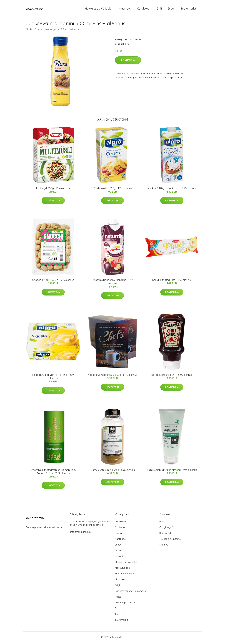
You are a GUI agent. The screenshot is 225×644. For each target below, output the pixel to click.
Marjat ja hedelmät (125, 575)
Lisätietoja (128, 62)
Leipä (118, 552)
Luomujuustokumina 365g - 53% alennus (113, 471)
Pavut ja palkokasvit (126, 604)
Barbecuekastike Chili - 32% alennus (172, 376)
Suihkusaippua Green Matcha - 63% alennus (172, 471)
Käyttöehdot (166, 535)
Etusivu (30, 31)
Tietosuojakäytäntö (170, 540)
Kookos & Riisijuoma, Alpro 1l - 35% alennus (172, 190)
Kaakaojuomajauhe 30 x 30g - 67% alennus (112, 376)
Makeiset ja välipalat (99, 9)
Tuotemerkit (188, 9)
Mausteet (125, 9)
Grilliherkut (121, 529)
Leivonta (120, 558)
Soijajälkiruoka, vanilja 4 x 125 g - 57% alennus (53, 378)
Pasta (118, 598)
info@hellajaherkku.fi (82, 533)
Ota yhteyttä (166, 529)
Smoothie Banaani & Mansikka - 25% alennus (113, 283)
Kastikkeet (144, 9)
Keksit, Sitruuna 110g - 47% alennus (172, 281)
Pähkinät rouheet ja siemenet (131, 592)
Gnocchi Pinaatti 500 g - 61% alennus (53, 281)
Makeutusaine (122, 569)
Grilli (159, 9)
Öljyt (117, 587)
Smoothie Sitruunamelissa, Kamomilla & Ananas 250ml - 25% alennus (53, 473)
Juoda (118, 535)
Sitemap (164, 546)
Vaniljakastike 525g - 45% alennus (112, 190)
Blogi (171, 9)
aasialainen (121, 523)
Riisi (117, 610)
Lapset (119, 546)
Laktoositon (135, 41)
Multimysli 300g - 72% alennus (53, 190)
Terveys (119, 616)
